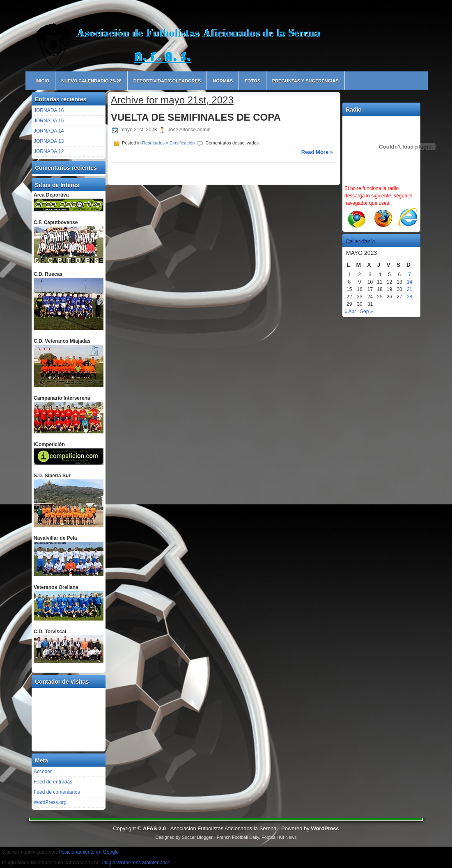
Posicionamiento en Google (88, 852)
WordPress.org (50, 802)
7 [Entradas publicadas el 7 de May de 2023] (410, 275)
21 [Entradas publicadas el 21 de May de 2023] (410, 289)
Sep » (366, 311)
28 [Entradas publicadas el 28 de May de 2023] (410, 297)
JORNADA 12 (49, 151)
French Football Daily (238, 837)
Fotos (252, 81)
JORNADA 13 (49, 141)
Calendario (360, 241)
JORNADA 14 (49, 131)
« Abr (350, 311)
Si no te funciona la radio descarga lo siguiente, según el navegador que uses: (378, 196)
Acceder (43, 772)
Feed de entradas (53, 782)
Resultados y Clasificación (168, 143)
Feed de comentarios (57, 792)
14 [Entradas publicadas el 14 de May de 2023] (410, 282)
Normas (223, 81)
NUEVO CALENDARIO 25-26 (91, 81)
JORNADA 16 (49, 110)
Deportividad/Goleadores (167, 81)
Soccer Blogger (197, 837)
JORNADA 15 (49, 121)
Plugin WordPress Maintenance (136, 863)
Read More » (317, 152)
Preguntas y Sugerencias (305, 81)
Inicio (43, 81)
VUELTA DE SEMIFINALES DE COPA (196, 117)
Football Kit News (279, 837)
